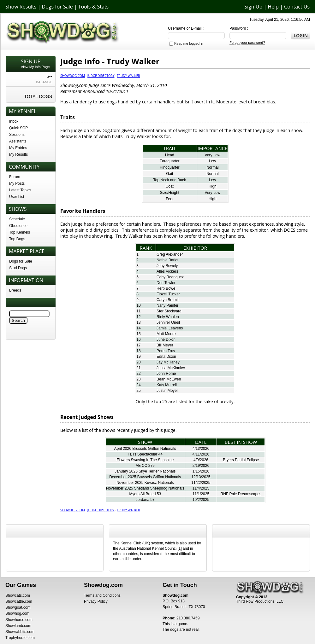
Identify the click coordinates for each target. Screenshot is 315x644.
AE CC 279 (145, 466)
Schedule (17, 219)
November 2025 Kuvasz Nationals (145, 483)
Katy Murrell (167, 385)
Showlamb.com (18, 626)
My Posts (17, 183)
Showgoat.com (18, 607)
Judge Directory (101, 76)
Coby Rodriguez (170, 277)
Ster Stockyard (169, 311)
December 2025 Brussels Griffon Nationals (145, 477)
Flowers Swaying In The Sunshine (145, 460)
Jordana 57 (145, 500)
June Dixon (166, 339)
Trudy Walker (128, 76)
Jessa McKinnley (171, 368)
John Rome (166, 374)
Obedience (18, 226)
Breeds (15, 290)
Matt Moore (166, 334)
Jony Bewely (167, 266)
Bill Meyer (165, 345)
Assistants (18, 141)
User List (17, 197)
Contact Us (297, 7)
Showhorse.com (19, 620)
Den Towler (166, 283)
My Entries (18, 148)
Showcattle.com (19, 601)
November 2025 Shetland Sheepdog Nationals (145, 488)
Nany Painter (167, 305)
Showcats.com (18, 595)
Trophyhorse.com (20, 638)
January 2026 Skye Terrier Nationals (145, 471)
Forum (15, 177)
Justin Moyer (167, 391)
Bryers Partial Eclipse (241, 460)
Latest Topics (20, 190)
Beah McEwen (169, 379)
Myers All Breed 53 (145, 494)
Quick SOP (18, 128)
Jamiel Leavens (170, 328)
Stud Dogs (18, 268)
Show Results (21, 7)
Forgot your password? (247, 43)
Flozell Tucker (168, 294)
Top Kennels (20, 232)
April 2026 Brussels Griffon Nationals (145, 449)
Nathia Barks (167, 260)
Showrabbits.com (20, 632)
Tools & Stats (93, 7)
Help (273, 7)
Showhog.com (17, 613)
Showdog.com (73, 76)
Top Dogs (17, 239)
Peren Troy (166, 351)
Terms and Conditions (102, 595)
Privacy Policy (96, 601)
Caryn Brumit (168, 300)
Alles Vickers (167, 271)
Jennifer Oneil (168, 322)
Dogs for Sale (57, 7)
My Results (18, 154)
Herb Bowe (166, 288)
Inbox (14, 121)
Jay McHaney (168, 362)
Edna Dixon (166, 357)
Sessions (17, 135)
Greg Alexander (170, 254)
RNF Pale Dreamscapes (241, 494)
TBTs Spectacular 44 (145, 454)
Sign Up (253, 7)
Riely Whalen (168, 317)
